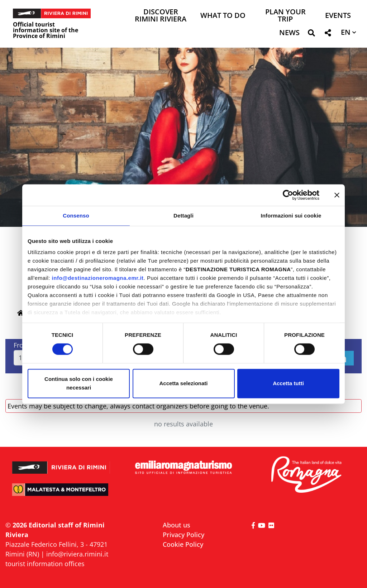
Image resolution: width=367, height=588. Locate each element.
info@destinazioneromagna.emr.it (98, 278)
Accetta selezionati (183, 383)
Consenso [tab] (76, 216)
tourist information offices (45, 564)
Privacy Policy (183, 535)
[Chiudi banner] (337, 195)
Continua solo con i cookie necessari (79, 383)
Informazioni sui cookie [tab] (291, 216)
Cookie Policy (183, 544)
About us (177, 525)
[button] (311, 34)
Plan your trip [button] (285, 16)
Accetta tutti (288, 383)
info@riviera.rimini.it (77, 554)
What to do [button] (223, 16)
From (22, 345)
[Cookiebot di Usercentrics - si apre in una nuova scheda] (288, 195)
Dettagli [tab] (183, 216)
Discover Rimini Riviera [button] (161, 16)
